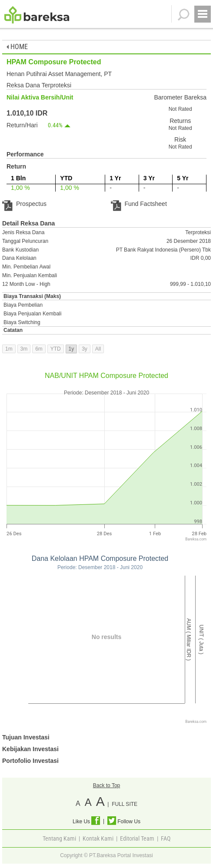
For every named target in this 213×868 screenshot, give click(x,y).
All (98, 349)
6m (39, 349)
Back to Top (106, 785)
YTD (56, 349)
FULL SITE (125, 804)
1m (9, 349)
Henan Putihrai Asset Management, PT (59, 74)
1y (72, 349)
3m (24, 349)
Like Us (86, 822)
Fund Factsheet (139, 204)
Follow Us (124, 822)
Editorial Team (137, 838)
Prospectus (24, 204)
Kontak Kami (98, 838)
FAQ (166, 838)
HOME (17, 47)
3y (85, 349)
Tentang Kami (59, 838)
